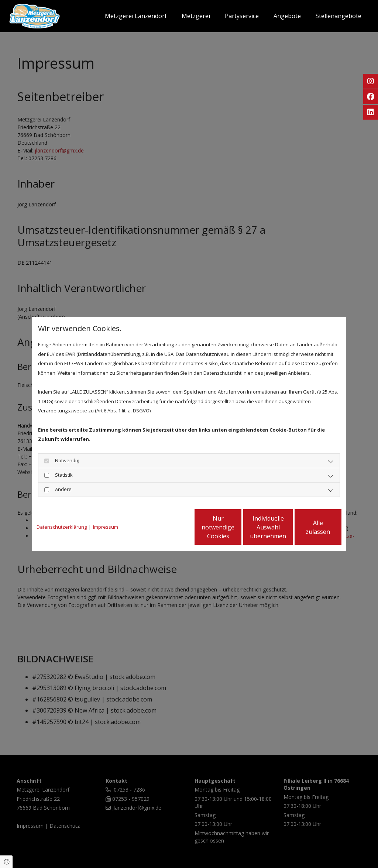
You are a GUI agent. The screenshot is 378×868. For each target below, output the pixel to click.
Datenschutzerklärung (62, 527)
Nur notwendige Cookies (167, 527)
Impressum (106, 527)
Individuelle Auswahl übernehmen (237, 527)
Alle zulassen (307, 527)
